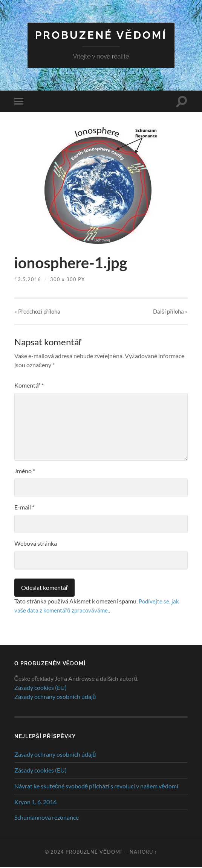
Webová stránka (36, 544)
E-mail (24, 508)
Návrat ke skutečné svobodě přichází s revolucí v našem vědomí (96, 787)
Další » (171, 312)
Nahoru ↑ (143, 853)
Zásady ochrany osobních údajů (55, 697)
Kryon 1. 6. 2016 (35, 803)
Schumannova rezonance (47, 818)
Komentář (29, 386)
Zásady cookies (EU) (41, 688)
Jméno (25, 472)
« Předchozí (37, 312)
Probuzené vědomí (101, 35)
